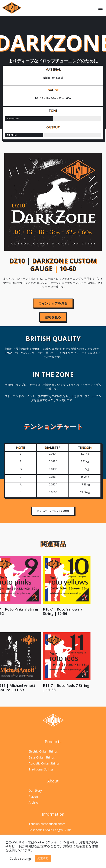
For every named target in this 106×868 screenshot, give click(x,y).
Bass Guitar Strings (42, 757)
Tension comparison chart (47, 824)
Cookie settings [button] (21, 858)
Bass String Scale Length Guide (50, 830)
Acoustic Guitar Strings (44, 763)
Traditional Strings (41, 769)
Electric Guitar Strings (43, 751)
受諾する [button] (43, 858)
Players (34, 796)
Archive (34, 802)
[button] (100, 8)
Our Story (35, 790)
